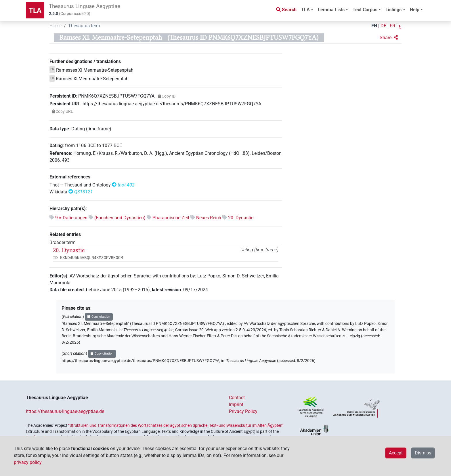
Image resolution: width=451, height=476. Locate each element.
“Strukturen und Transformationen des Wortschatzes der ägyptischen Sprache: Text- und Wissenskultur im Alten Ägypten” (176, 425)
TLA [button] (305, 10)
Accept (396, 453)
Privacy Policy (243, 411)
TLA (35, 10)
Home (56, 26)
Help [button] (415, 10)
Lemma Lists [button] (331, 10)
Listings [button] (393, 10)
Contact (237, 398)
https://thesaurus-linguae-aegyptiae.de (65, 411)
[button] (389, 38)
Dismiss (423, 453)
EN (374, 26)
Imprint (236, 404)
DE (383, 26)
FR (392, 26)
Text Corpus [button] (365, 10)
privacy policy (28, 462)
